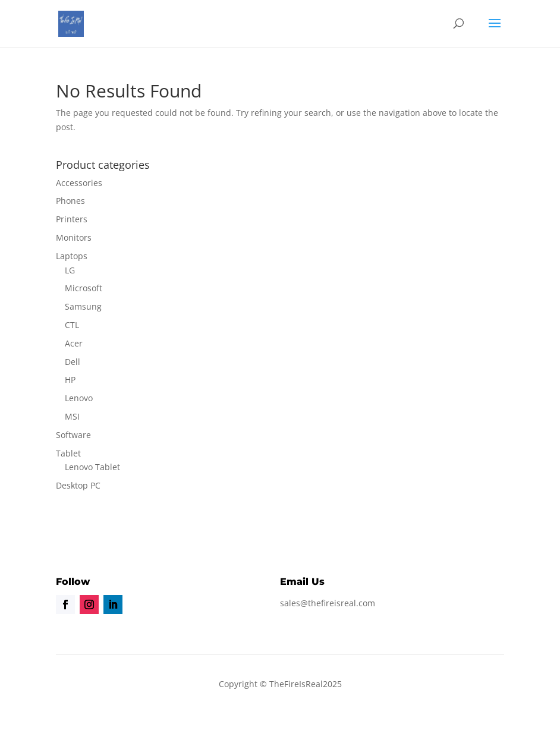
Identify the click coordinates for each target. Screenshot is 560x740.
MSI (72, 416)
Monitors (74, 237)
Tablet (68, 453)
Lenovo (79, 398)
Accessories (79, 183)
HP (70, 380)
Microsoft (84, 288)
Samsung (83, 306)
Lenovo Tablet (92, 467)
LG (70, 270)
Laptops (72, 256)
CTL (72, 325)
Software (73, 435)
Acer (74, 343)
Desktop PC (78, 485)
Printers (72, 219)
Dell (73, 362)
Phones (70, 201)
